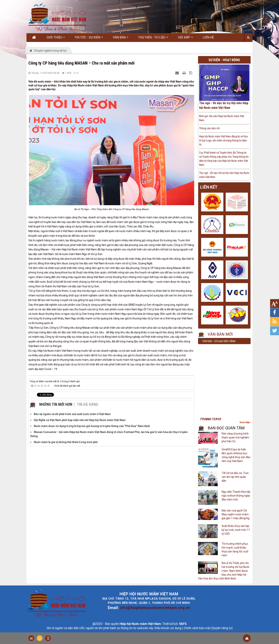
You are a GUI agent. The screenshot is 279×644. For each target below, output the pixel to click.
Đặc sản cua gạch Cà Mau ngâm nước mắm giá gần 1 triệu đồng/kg (236, 514)
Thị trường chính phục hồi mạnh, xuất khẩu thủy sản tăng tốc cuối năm (235, 550)
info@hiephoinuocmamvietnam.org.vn (155, 608)
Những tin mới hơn (56, 404)
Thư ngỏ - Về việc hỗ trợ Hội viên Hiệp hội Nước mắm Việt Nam (224, 105)
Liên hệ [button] (208, 37)
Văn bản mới (220, 334)
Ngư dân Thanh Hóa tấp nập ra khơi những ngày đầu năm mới (236, 496)
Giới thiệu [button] (56, 39)
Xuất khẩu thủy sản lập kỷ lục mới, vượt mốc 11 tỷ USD (236, 530)
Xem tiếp (245, 422)
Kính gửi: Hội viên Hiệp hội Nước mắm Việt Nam (222, 118)
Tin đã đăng (88, 404)
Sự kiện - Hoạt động (224, 60)
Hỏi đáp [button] (185, 39)
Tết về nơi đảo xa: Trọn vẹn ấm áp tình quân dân (235, 477)
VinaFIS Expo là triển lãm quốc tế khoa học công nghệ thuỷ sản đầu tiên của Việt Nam (236, 455)
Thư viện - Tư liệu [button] (153, 39)
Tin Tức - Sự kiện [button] (89, 39)
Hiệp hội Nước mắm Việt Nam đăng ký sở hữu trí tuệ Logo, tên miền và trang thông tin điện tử (224, 140)
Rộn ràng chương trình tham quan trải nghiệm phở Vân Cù (235, 437)
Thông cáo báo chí (209, 128)
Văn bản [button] (121, 39)
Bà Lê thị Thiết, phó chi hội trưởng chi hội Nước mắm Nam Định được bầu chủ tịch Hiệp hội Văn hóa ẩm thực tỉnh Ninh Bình (224, 571)
